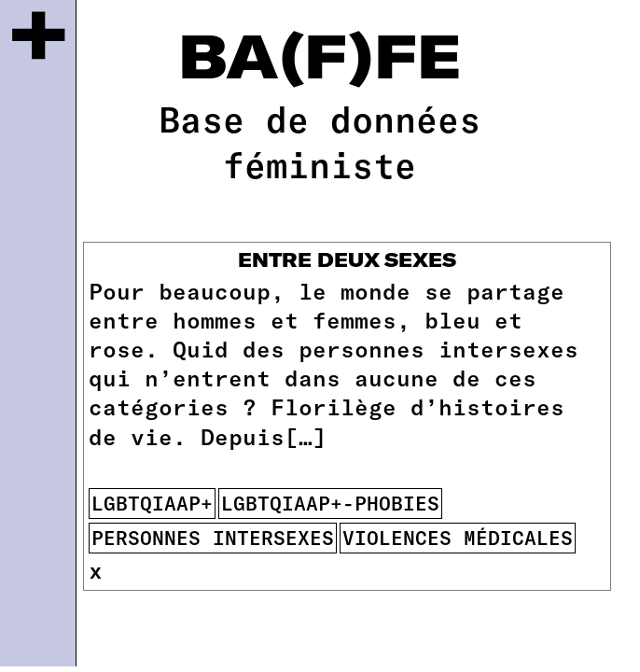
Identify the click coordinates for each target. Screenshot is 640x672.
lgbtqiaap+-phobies (330, 503)
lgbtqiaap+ (152, 503)
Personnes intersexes (213, 537)
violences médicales (458, 537)
